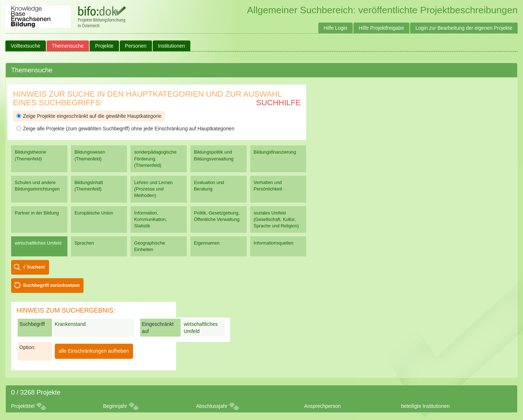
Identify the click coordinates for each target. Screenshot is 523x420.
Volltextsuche (26, 46)
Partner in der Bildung (37, 213)
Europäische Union (94, 213)
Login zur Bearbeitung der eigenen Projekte (464, 28)
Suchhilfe (279, 103)
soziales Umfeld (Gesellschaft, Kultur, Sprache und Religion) (276, 219)
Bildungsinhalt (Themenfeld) (89, 186)
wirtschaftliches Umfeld (38, 243)
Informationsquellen (274, 243)
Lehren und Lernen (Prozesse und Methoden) (153, 189)
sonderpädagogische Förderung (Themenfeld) (155, 158)
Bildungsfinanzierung (275, 152)
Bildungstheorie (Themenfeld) (30, 155)
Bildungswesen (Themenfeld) (90, 155)
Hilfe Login (336, 28)
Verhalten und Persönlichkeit (268, 186)
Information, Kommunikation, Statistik (150, 219)
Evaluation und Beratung (209, 186)
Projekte (104, 46)
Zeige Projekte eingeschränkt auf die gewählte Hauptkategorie (89, 116)
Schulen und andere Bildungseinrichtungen (37, 186)
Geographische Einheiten (149, 246)
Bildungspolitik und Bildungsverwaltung (214, 155)
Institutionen (172, 46)
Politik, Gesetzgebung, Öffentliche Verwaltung (217, 216)
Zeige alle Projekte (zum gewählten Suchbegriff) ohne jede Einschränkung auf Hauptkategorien (125, 129)
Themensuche (68, 46)
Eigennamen (207, 243)
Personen (136, 46)
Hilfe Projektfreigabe (381, 28)
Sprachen (84, 243)
